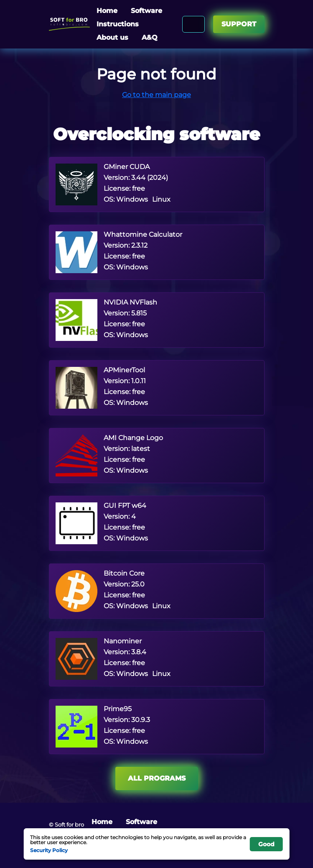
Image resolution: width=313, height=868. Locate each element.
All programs (157, 778)
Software (146, 11)
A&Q (150, 37)
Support (239, 24)
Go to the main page (156, 95)
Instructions (118, 24)
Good (266, 844)
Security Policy (49, 850)
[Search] (197, 24)
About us (112, 37)
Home (107, 11)
